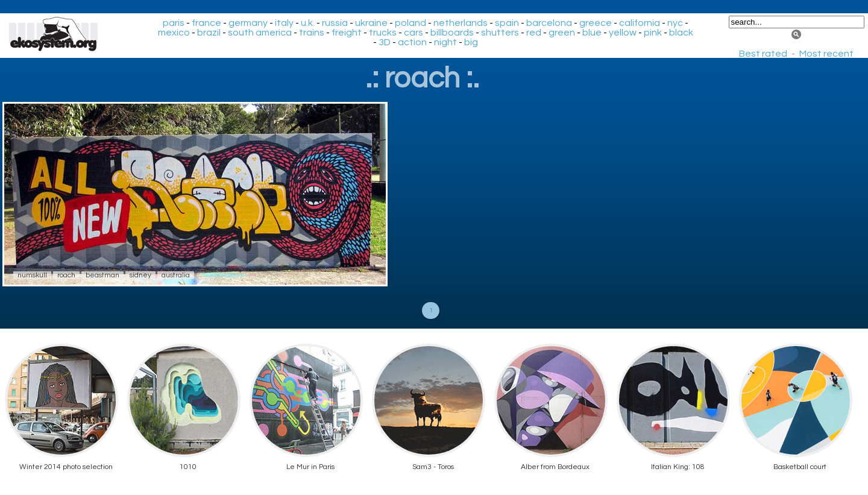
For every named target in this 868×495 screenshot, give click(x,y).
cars (414, 33)
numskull (32, 275)
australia (176, 275)
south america (260, 33)
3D (385, 42)
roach (66, 275)
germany (248, 23)
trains (312, 33)
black (681, 33)
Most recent (826, 54)
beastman (102, 275)
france (206, 23)
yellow (623, 33)
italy (284, 23)
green (562, 33)
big (471, 42)
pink (653, 33)
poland (410, 23)
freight (347, 33)
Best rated (763, 54)
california (640, 23)
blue (592, 33)
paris (174, 23)
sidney (140, 275)
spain (507, 23)
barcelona (549, 23)
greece (596, 23)
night (445, 42)
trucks (383, 33)
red (534, 33)
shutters (500, 33)
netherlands (461, 23)
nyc (675, 23)
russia (335, 23)
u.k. (308, 23)
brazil (209, 33)
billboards (452, 33)
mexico (174, 33)
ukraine (371, 23)
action (412, 42)
